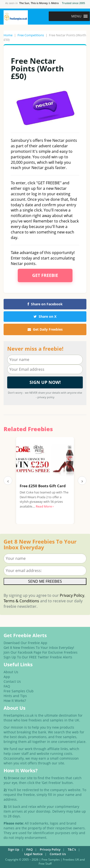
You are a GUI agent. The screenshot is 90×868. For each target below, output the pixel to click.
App (7, 677)
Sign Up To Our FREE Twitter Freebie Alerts (38, 657)
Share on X (45, 316)
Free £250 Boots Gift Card (43, 486)
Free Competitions (31, 35)
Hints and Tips (15, 696)
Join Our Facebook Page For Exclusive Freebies (41, 652)
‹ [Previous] (8, 481)
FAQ (7, 686)
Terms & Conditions (21, 601)
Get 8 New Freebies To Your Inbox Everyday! (39, 648)
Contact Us (12, 681)
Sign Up (14, 849)
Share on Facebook (45, 304)
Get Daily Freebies (45, 329)
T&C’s (72, 849)
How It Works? (15, 701)
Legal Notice (33, 854)
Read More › (45, 506)
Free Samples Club (19, 691)
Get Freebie (45, 275)
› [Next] (82, 481)
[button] (76, 16)
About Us (11, 672)
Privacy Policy (72, 595)
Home (8, 35)
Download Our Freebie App (25, 643)
